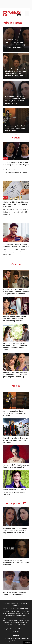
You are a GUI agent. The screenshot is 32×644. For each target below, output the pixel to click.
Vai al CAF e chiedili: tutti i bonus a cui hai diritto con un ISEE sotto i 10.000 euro (15, 204)
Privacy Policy (23, 603)
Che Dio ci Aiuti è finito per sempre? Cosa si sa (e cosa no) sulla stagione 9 (16, 165)
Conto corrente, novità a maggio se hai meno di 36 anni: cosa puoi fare (16, 245)
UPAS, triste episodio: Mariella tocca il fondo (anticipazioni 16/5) (16, 593)
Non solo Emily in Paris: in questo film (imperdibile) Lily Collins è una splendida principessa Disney (15, 375)
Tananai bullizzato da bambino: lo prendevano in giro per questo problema (15, 492)
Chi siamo (7, 603)
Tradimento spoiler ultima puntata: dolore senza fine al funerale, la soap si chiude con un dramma (16, 531)
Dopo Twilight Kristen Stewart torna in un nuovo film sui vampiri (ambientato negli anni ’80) (16, 318)
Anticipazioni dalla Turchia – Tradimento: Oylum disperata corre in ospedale (16, 562)
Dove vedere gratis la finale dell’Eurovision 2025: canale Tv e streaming (14, 413)
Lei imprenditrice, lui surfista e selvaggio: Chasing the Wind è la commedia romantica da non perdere (15, 347)
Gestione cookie (27, 643)
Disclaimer (16, 605)
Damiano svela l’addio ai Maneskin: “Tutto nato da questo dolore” (16, 466)
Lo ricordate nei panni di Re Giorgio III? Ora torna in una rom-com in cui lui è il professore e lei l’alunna (16, 292)
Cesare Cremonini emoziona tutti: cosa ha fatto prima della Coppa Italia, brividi (15, 440)
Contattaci (16, 631)
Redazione (15, 603)
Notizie (5, 158)
